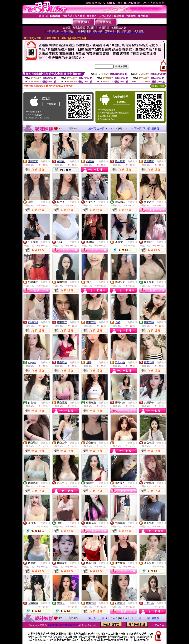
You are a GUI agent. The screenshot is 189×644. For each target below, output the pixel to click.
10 (132, 129)
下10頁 (147, 129)
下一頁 (138, 129)
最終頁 (155, 129)
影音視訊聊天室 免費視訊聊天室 (63, 625)
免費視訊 (45, 161)
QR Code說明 (158, 86)
